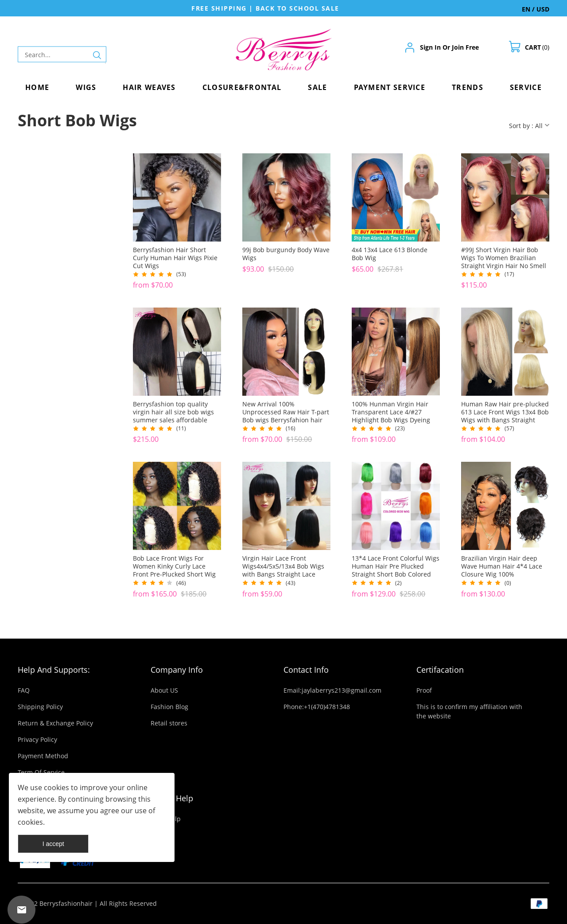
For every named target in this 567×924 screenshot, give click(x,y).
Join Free (465, 47)
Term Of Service (41, 772)
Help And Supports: (54, 670)
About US (164, 690)
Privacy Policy (37, 739)
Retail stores (169, 723)
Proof (424, 690)
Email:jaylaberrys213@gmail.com (332, 690)
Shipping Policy (40, 707)
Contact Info (306, 670)
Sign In (430, 47)
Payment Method (43, 756)
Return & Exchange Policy (55, 723)
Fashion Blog (169, 707)
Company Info (177, 670)
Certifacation (440, 670)
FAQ (24, 690)
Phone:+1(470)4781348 (317, 707)
